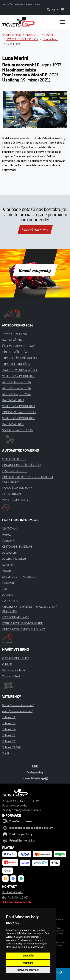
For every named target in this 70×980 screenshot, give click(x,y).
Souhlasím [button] (28, 956)
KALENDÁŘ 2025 (13, 424)
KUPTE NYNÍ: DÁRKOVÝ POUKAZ (24, 629)
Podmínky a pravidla (15, 805)
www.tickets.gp (35, 778)
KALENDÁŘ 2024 (13, 400)
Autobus (7, 595)
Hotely (7, 534)
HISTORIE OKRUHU (15, 471)
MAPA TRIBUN (11, 494)
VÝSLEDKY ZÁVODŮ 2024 (19, 406)
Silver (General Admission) (18, 705)
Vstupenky (35, 772)
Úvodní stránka (12, 35)
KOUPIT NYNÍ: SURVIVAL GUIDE (22, 623)
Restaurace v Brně (14, 670)
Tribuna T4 (9, 729)
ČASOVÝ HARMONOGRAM (19, 346)
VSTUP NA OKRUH (14, 459)
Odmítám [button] (28, 963)
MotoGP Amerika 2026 (17, 382)
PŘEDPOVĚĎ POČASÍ (16, 352)
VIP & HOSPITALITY (15, 500)
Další (6, 753)
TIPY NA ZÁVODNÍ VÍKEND (20, 358)
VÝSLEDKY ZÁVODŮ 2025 (19, 418)
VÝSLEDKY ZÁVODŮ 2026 (19, 376)
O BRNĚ (7, 664)
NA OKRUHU (10, 601)
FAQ (35, 766)
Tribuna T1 (9, 717)
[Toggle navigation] (63, 22)
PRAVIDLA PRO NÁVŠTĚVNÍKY (22, 465)
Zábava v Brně (11, 676)
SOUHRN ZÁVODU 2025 (18, 430)
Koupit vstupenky (35, 270)
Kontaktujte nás (35, 230)
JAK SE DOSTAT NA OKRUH (19, 577)
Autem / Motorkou (14, 558)
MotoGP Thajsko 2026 (17, 394)
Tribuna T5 (9, 735)
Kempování (9, 540)
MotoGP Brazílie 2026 (17, 388)
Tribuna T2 (9, 723)
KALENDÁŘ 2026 (13, 340)
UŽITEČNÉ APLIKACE (16, 617)
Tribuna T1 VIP (11, 747)
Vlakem (7, 571)
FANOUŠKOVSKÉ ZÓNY (17, 488)
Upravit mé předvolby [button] (28, 970)
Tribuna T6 (9, 741)
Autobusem (9, 552)
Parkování (8, 583)
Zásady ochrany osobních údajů (22, 810)
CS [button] (54, 10)
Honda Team (50, 39)
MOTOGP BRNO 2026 (39, 35)
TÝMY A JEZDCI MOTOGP (22, 39)
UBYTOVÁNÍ (10, 528)
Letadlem (8, 565)
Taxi (5, 589)
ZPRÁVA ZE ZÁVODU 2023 (19, 412)
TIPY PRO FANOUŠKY (16, 364)
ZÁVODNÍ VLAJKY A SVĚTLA (20, 370)
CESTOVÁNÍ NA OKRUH (17, 546)
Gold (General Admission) (18, 711)
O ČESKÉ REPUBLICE (16, 658)
